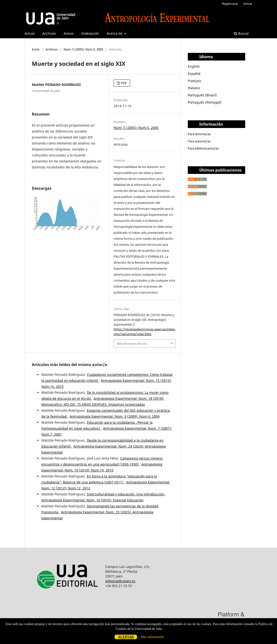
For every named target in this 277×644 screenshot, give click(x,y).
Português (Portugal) (205, 102)
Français (194, 81)
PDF (124, 83)
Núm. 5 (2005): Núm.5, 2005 (83, 49)
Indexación (90, 33)
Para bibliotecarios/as (203, 148)
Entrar (248, 4)
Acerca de (115, 33)
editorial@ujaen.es (120, 581)
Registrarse (230, 4)
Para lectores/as (199, 134)
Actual (30, 33)
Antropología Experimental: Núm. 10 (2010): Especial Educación (92, 500)
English (194, 66)
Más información (152, 637)
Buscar (241, 33)
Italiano (194, 88)
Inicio (36, 49)
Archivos (49, 33)
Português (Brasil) (202, 95)
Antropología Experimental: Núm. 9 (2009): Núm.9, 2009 (115, 416)
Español (194, 74)
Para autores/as (199, 141)
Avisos (69, 33)
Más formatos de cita (132, 344)
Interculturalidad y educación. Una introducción (126, 494)
